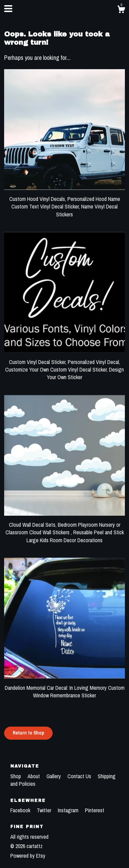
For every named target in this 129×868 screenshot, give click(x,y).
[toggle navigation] (8, 9)
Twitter (45, 810)
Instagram (69, 810)
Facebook (21, 810)
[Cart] (121, 10)
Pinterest (95, 810)
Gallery (54, 776)
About (34, 776)
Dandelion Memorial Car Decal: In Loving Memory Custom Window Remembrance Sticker (64, 688)
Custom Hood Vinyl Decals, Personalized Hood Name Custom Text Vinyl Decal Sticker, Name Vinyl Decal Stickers (64, 203)
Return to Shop (28, 733)
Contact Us (80, 776)
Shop (16, 776)
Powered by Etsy (28, 856)
